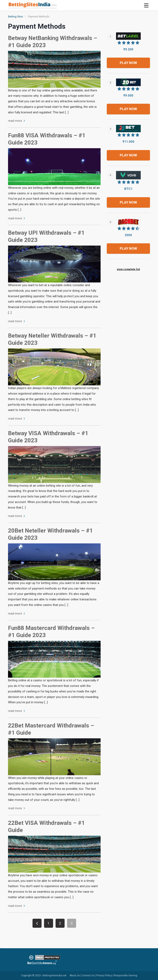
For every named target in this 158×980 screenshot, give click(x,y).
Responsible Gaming (125, 975)
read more (16, 121)
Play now (128, 63)
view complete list (128, 269)
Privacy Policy (104, 975)
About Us (75, 975)
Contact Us (88, 975)
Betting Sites (16, 17)
